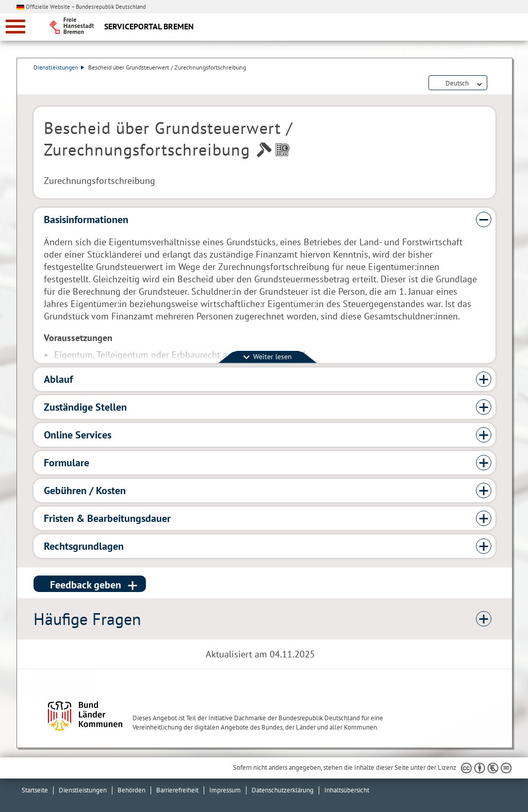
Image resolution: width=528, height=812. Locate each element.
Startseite (35, 790)
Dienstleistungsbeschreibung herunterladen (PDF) (493, 83)
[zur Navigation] (15, 27)
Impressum (225, 790)
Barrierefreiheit (177, 790)
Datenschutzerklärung (283, 790)
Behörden (131, 790)
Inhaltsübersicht (347, 790)
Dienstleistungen (59, 67)
